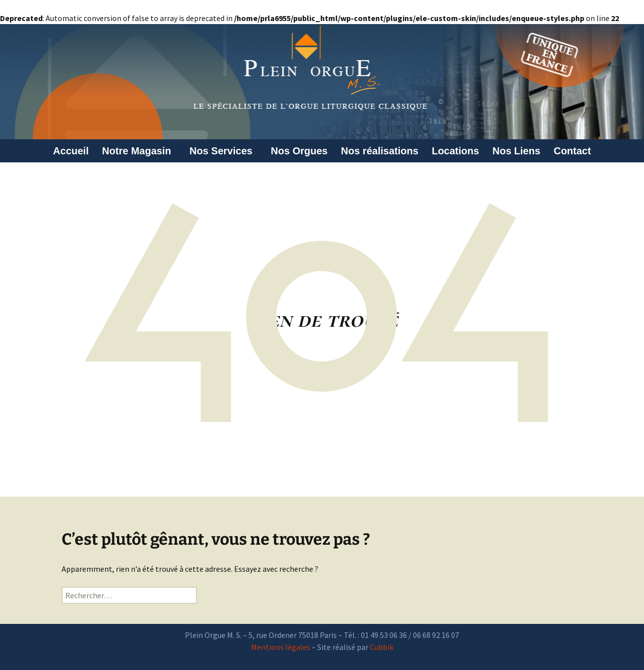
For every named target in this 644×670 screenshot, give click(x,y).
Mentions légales (281, 647)
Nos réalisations (380, 151)
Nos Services (224, 151)
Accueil (71, 151)
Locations (455, 151)
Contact (572, 151)
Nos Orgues (299, 151)
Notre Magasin (139, 151)
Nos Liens (517, 151)
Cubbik (382, 647)
